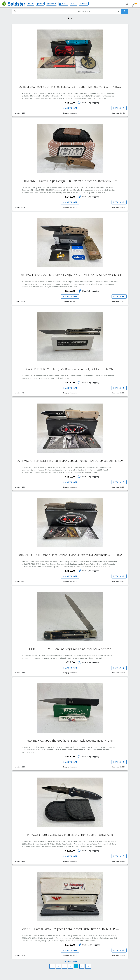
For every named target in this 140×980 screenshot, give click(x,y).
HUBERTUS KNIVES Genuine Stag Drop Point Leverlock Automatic (70, 649)
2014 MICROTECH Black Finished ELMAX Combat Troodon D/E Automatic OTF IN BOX (70, 460)
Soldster (15, 4)
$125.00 (70, 850)
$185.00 (70, 756)
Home (29, 4)
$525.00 (70, 662)
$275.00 (70, 945)
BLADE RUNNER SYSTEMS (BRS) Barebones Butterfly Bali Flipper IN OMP (70, 369)
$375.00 (70, 382)
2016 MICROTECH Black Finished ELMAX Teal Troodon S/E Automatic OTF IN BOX (70, 86)
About (38, 4)
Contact (49, 4)
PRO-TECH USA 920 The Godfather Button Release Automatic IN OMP (70, 740)
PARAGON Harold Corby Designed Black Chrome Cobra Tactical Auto (70, 834)
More (82, 4)
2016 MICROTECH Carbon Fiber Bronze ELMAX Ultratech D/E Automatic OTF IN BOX (70, 554)
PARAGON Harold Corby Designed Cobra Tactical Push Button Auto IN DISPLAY (70, 928)
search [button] (15, 11)
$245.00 (70, 197)
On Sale (61, 4)
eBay (72, 4)
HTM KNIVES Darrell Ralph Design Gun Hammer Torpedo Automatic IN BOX (70, 180)
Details (119, 108)
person (127, 4)
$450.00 (70, 102)
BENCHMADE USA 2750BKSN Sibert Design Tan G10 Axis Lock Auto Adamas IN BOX (70, 275)
